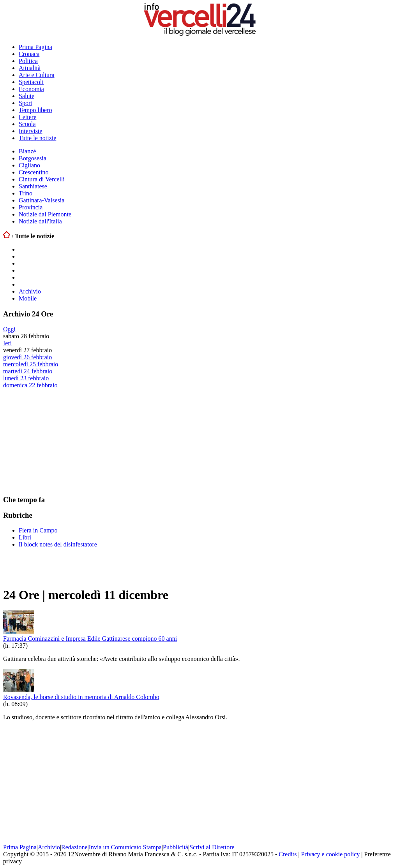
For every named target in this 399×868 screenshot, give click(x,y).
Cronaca (29, 54)
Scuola (27, 124)
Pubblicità (176, 847)
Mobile (28, 298)
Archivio (30, 291)
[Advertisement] (62, 438)
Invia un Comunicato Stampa (125, 847)
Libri (25, 537)
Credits (288, 854)
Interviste (30, 131)
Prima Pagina (35, 47)
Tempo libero (35, 110)
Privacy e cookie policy (331, 854)
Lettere (27, 117)
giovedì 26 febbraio (27, 357)
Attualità (30, 68)
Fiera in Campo (38, 530)
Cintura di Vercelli (42, 179)
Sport (26, 103)
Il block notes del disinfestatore (58, 544)
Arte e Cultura (37, 75)
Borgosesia (33, 158)
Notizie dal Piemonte (45, 214)
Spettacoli (31, 82)
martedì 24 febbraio (28, 371)
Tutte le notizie (37, 138)
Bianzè (27, 151)
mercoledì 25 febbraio (31, 364)
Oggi (9, 329)
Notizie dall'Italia (40, 221)
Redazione (74, 847)
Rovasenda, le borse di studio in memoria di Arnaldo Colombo (81, 697)
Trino (26, 193)
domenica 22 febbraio (30, 385)
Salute (26, 96)
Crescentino (34, 172)
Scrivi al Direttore (212, 847)
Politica (28, 61)
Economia (31, 89)
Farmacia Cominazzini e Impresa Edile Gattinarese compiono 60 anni (90, 639)
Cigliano (29, 165)
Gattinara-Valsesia (41, 200)
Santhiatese (33, 186)
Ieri (7, 343)
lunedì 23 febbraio (26, 378)
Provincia (31, 207)
